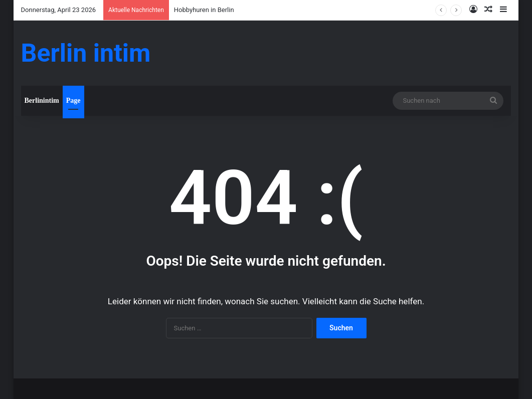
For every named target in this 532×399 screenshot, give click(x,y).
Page (73, 101)
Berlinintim (42, 101)
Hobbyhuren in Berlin (204, 10)
